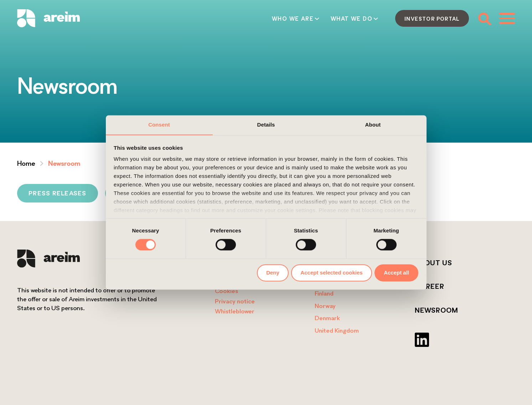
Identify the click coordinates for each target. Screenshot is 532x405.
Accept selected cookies (331, 273)
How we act (308, 19)
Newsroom (437, 310)
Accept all (396, 273)
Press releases (58, 193)
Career (430, 286)
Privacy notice (235, 301)
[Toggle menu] (507, 18)
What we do (249, 19)
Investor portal (432, 19)
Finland (324, 293)
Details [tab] (266, 125)
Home (26, 163)
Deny (273, 273)
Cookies (226, 291)
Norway (325, 306)
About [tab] (373, 125)
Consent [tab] (159, 125)
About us (433, 263)
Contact (362, 19)
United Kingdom (337, 330)
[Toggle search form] (484, 18)
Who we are (190, 19)
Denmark (327, 318)
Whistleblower (235, 311)
